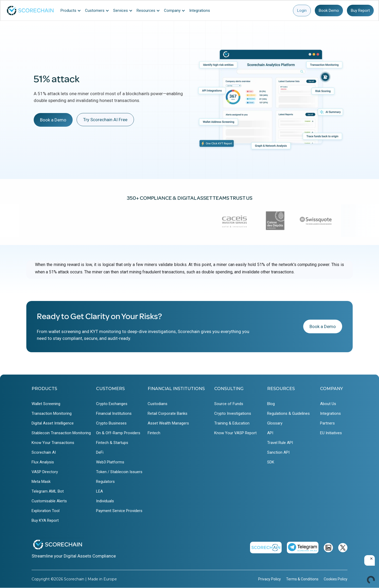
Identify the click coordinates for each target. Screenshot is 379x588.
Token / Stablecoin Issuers (119, 472)
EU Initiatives (331, 433)
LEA (99, 491)
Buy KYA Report (45, 520)
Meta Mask (41, 482)
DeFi (100, 452)
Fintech (154, 433)
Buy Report (360, 11)
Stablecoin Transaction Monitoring (61, 433)
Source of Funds (229, 404)
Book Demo (329, 11)
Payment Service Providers (119, 511)
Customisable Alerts (49, 501)
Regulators (105, 482)
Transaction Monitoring (52, 413)
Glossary (275, 423)
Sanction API (278, 452)
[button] (72, 11)
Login (302, 11)
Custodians (158, 404)
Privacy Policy (270, 579)
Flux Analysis (43, 462)
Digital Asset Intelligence (53, 423)
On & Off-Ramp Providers (118, 433)
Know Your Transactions (53, 443)
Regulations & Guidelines (288, 413)
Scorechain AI (44, 452)
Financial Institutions (114, 413)
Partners (327, 423)
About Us (328, 404)
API (270, 433)
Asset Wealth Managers (168, 423)
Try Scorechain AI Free (105, 120)
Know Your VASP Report (235, 433)
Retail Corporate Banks (168, 413)
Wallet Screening (46, 404)
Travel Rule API (280, 443)
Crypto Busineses (111, 423)
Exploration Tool (46, 511)
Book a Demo (53, 120)
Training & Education (232, 423)
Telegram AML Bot (48, 491)
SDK (271, 462)
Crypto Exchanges (112, 404)
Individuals (105, 501)
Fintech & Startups (112, 443)
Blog (271, 404)
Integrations (330, 413)
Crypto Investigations (233, 413)
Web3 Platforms (110, 462)
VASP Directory (45, 472)
